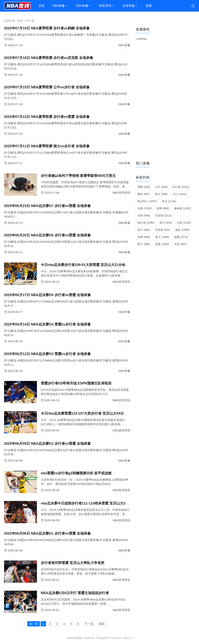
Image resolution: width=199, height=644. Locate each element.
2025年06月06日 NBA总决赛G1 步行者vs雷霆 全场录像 (47, 533)
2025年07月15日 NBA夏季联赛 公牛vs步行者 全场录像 (47, 87)
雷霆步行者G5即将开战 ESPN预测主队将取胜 (76, 383)
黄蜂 (144, 187)
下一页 (89, 624)
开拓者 (163, 230)
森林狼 (182, 208)
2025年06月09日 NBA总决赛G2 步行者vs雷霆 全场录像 (47, 444)
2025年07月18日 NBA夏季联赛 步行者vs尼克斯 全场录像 (49, 58)
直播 (149, 6)
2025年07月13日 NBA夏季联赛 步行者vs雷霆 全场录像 (47, 117)
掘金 (182, 230)
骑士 (161, 194)
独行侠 (146, 223)
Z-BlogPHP (103, 638)
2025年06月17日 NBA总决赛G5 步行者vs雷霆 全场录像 (47, 295)
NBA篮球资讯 (121, 193)
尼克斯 (163, 216)
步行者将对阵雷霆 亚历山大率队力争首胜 (73, 563)
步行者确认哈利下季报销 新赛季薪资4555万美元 (78, 176)
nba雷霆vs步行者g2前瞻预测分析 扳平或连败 (76, 473)
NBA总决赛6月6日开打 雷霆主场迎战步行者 (75, 593)
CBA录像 (82, 6)
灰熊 (144, 208)
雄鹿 (181, 237)
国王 (144, 230)
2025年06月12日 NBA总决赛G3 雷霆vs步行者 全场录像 (47, 354)
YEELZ (127, 638)
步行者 (181, 187)
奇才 (166, 223)
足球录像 (128, 6)
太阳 (184, 223)
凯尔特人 (147, 201)
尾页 (102, 624)
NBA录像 (59, 6)
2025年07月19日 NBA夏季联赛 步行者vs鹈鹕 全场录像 (47, 28)
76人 (180, 194)
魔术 (144, 194)
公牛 (161, 187)
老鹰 (144, 237)
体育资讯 (105, 6)
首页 (42, 6)
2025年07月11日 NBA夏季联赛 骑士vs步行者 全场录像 (47, 146)
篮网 (163, 208)
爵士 (144, 244)
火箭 (180, 244)
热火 (169, 201)
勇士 (162, 237)
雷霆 (162, 244)
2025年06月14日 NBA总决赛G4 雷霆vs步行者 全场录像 (47, 324)
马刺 (144, 216)
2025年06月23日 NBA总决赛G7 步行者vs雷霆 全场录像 (47, 206)
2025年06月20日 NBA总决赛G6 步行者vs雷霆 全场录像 (47, 235)
